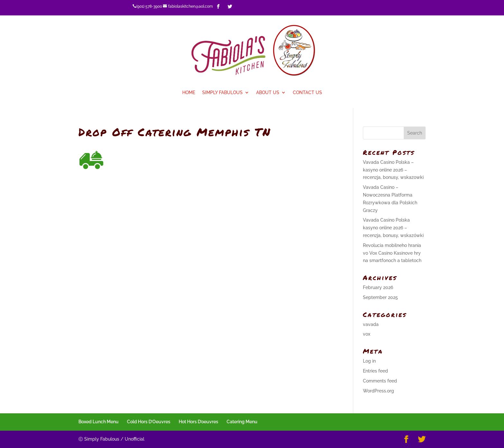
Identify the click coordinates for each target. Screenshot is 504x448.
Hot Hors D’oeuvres (198, 422)
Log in (369, 361)
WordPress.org (378, 391)
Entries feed (375, 371)
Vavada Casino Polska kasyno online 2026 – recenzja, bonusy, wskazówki (393, 228)
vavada (371, 324)
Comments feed (380, 381)
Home (189, 93)
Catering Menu (242, 422)
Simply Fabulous (222, 93)
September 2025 (380, 297)
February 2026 (378, 287)
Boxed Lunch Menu (99, 422)
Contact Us (307, 93)
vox (367, 334)
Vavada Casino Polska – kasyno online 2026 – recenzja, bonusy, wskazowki (393, 170)
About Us (268, 93)
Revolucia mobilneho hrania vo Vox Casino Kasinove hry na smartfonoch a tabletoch (392, 253)
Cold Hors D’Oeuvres (149, 422)
